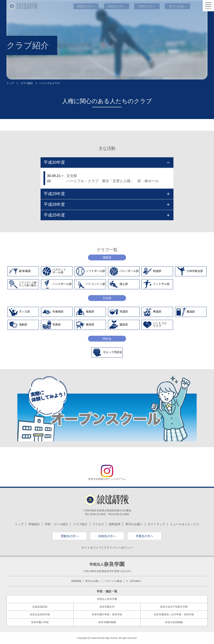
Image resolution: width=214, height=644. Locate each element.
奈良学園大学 (107, 607)
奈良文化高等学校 (40, 615)
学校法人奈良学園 (107, 599)
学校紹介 (34, 524)
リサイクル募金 (113, 581)
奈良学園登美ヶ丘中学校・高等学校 (174, 615)
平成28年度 (107, 204)
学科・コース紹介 (57, 524)
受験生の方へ (70, 536)
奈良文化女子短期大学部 (174, 607)
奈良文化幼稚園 (174, 622)
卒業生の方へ (144, 536)
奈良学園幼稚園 (107, 622)
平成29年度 (107, 194)
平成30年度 (107, 162)
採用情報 (76, 581)
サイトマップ (156, 524)
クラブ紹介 (27, 83)
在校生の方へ (107, 536)
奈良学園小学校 (40, 622)
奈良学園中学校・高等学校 (107, 615)
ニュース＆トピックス (185, 524)
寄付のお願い (134, 524)
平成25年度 (107, 215)
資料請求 (115, 524)
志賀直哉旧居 (40, 607)
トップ (10, 83)
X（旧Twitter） (134, 581)
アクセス (98, 524)
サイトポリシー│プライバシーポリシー (107, 548)
